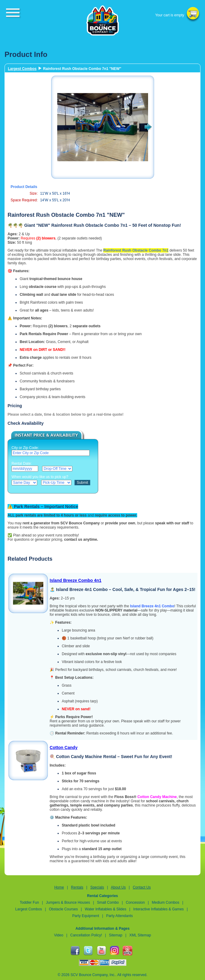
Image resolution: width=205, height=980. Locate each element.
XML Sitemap (140, 935)
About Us (118, 887)
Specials (97, 887)
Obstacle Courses (63, 909)
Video (58, 935)
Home (59, 887)
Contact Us (142, 887)
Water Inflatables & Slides (106, 909)
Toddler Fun (29, 902)
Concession (136, 902)
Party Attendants (119, 916)
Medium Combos (165, 902)
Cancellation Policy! (86, 935)
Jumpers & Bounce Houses (68, 902)
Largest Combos (22, 69)
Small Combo (108, 902)
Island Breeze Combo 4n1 (76, 580)
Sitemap (116, 935)
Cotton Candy (64, 747)
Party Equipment (86, 916)
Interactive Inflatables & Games (159, 909)
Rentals (77, 887)
